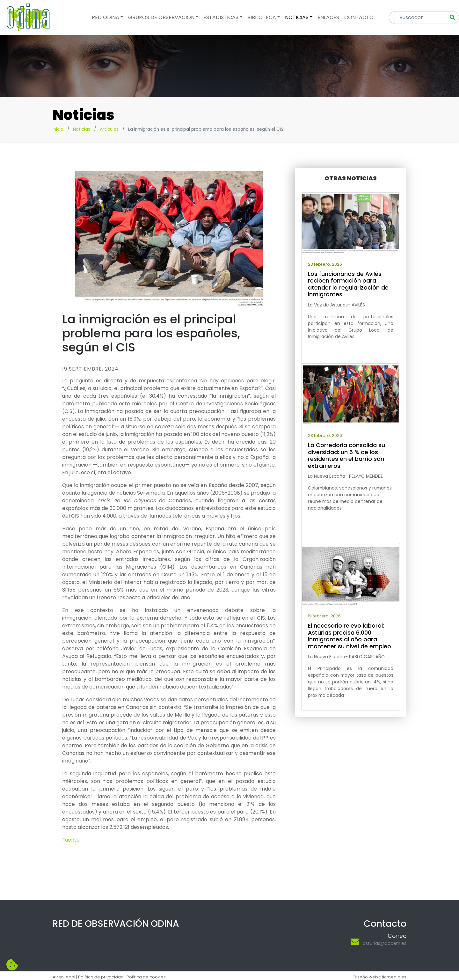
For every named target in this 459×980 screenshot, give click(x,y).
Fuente (71, 840)
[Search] (419, 18)
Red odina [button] (106, 17)
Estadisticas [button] (221, 17)
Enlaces (328, 17)
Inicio (58, 129)
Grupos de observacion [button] (161, 17)
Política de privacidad (101, 977)
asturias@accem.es (385, 943)
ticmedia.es (394, 977)
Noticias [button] (297, 17)
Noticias (82, 129)
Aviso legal (64, 977)
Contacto (359, 17)
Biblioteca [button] (262, 17)
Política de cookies (146, 977)
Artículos (109, 129)
